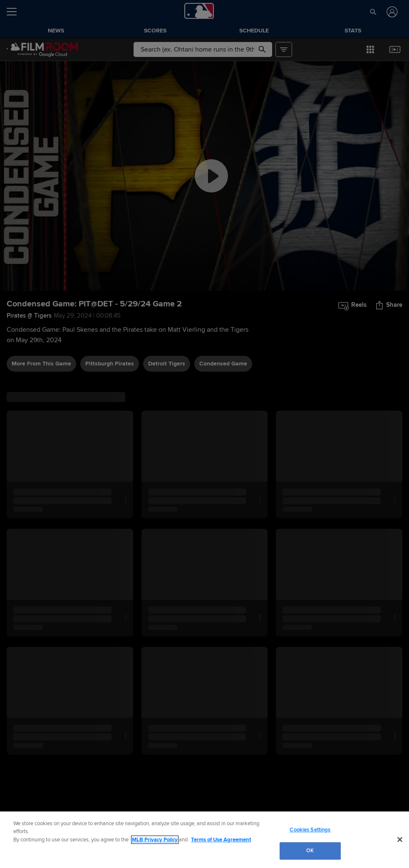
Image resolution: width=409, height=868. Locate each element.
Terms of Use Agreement (221, 840)
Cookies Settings (310, 830)
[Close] (400, 839)
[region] (204, 840)
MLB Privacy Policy (155, 840)
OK (310, 851)
